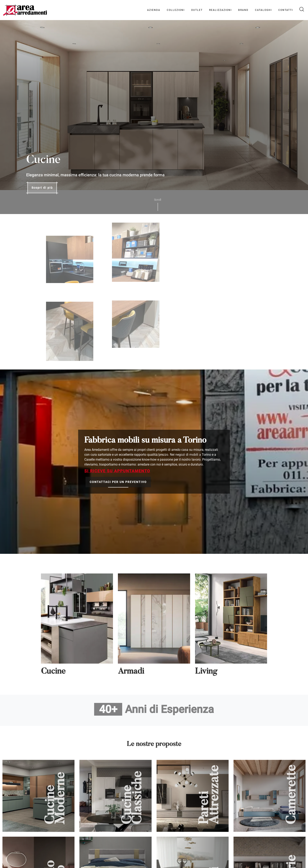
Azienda (154, 10)
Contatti (286, 10)
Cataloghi (263, 10)
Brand (243, 10)
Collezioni (176, 10)
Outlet (197, 10)
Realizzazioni (220, 10)
